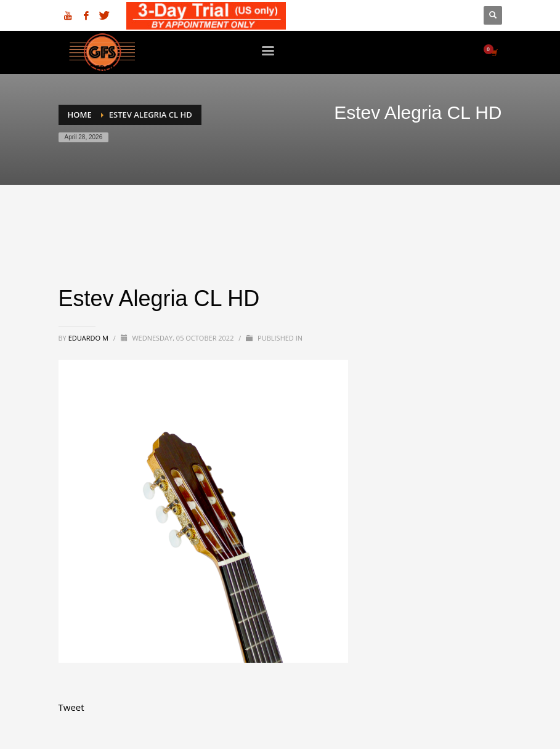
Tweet (71, 707)
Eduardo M (89, 338)
